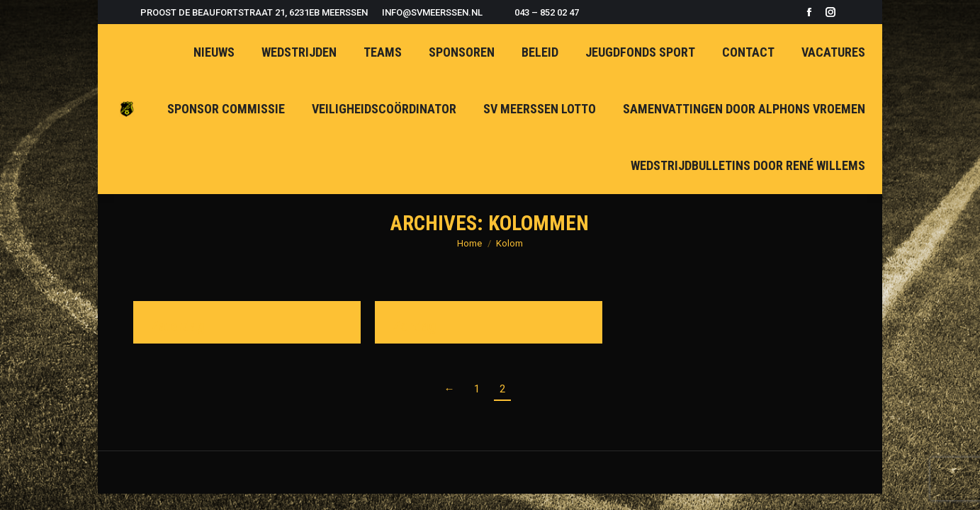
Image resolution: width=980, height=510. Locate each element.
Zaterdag (178, 326)
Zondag (415, 326)
